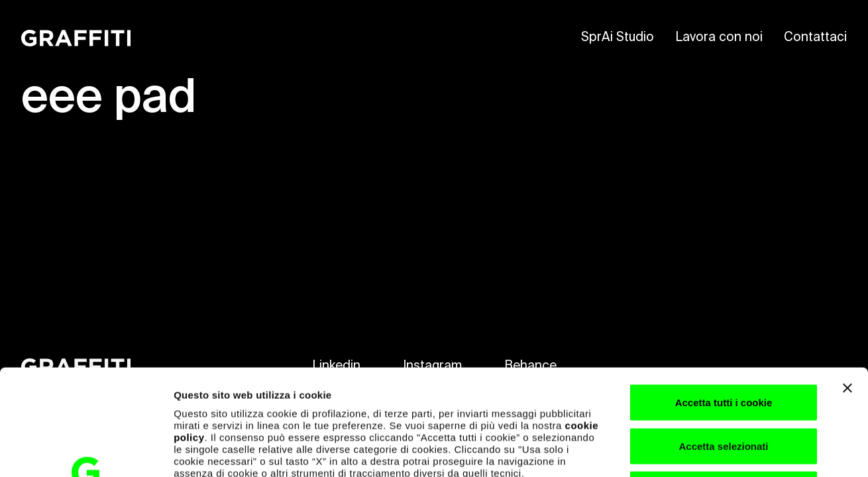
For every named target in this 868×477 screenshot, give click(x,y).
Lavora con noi (719, 37)
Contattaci (815, 37)
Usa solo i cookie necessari (724, 390)
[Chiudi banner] (847, 289)
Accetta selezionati (723, 347)
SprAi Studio (618, 37)
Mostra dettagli (697, 451)
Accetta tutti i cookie (724, 303)
